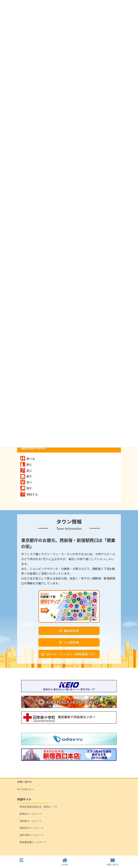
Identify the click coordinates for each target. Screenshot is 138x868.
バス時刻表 (71, 642)
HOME (65, 862)
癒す (26, 476)
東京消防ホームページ (32, 835)
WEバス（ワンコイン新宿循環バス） (71, 654)
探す (26, 488)
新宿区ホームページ (31, 814)
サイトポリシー (26, 789)
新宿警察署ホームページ (33, 842)
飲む (26, 465)
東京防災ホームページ (32, 828)
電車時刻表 (71, 631)
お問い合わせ (24, 782)
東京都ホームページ (31, 821)
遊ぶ (26, 471)
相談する (29, 494)
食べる (28, 459)
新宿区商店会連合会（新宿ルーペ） (39, 807)
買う (26, 482)
